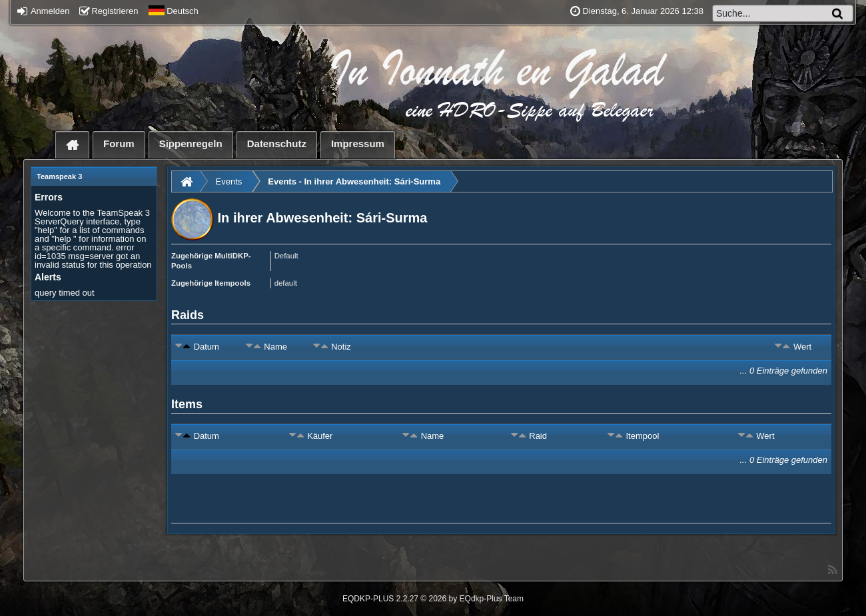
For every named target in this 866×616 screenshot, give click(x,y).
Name (275, 347)
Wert (802, 347)
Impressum (358, 144)
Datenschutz (277, 144)
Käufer (320, 436)
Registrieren (109, 11)
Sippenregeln (191, 144)
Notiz (341, 347)
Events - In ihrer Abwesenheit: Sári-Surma (354, 181)
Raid (538, 436)
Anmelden (43, 11)
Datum (207, 347)
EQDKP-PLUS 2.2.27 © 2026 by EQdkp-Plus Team (433, 599)
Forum (119, 144)
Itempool (642, 436)
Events (229, 181)
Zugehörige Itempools (211, 283)
